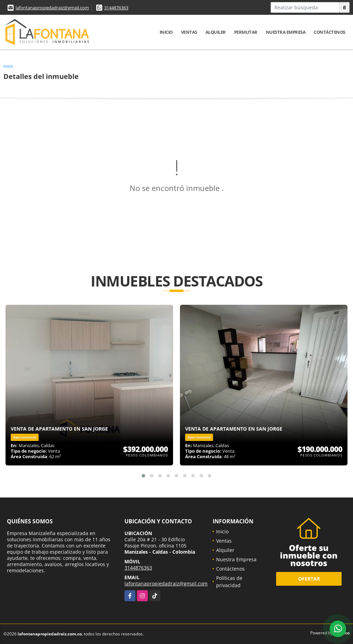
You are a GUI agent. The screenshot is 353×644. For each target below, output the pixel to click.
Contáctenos (330, 32)
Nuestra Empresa (286, 32)
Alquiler (216, 32)
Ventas (189, 32)
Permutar (246, 32)
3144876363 (116, 8)
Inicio (166, 32)
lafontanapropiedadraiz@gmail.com (52, 8)
